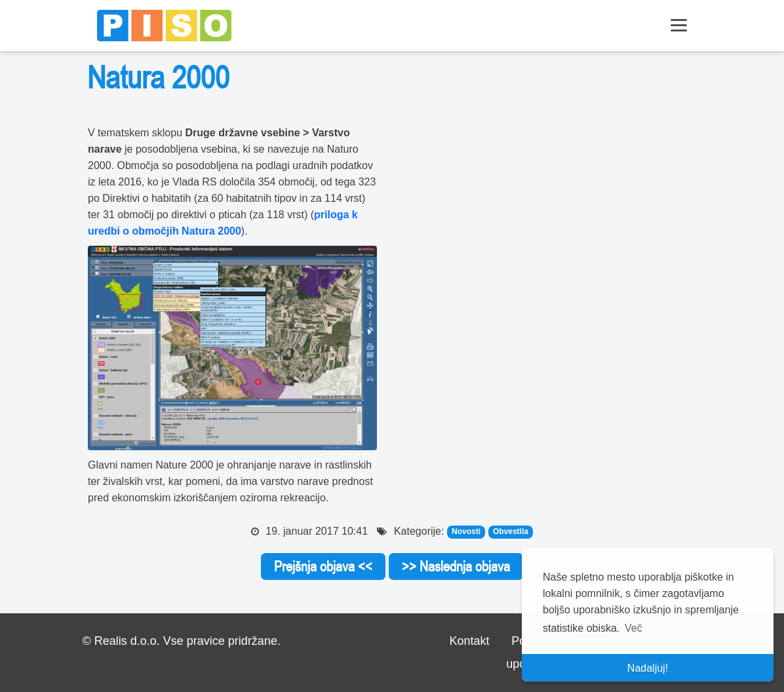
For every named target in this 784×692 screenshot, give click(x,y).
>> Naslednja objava (456, 566)
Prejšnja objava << (323, 566)
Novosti (466, 532)
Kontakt (470, 641)
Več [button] (634, 628)
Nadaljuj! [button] (648, 668)
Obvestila (511, 532)
